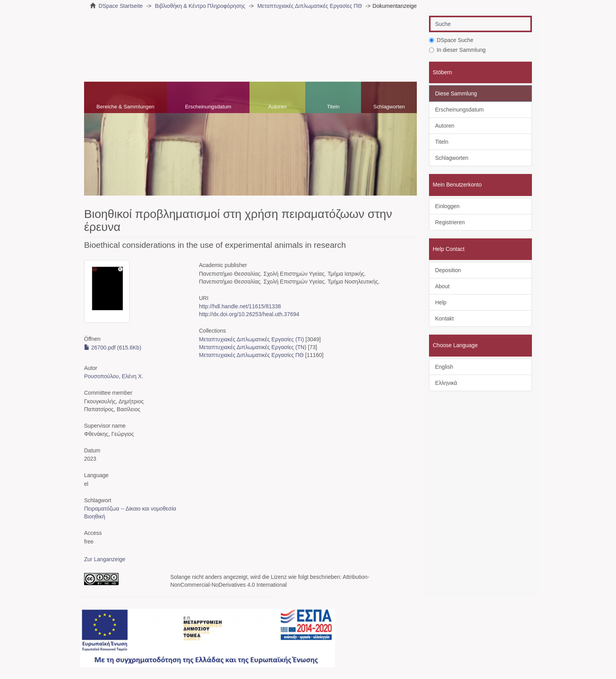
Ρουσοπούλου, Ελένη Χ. (114, 376)
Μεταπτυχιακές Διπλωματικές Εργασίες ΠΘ (310, 6)
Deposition (448, 270)
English (444, 367)
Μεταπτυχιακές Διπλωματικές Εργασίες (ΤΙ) (251, 339)
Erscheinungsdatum (208, 107)
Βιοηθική (95, 516)
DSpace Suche (451, 40)
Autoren (278, 107)
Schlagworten (389, 107)
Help (441, 302)
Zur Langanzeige (105, 559)
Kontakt (445, 318)
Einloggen (447, 206)
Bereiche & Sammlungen (126, 107)
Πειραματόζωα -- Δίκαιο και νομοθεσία (130, 509)
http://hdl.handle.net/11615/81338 (240, 306)
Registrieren (450, 222)
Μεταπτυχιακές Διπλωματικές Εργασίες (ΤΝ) (252, 347)
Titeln (333, 107)
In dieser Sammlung (457, 50)
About (443, 286)
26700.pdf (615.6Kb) (113, 348)
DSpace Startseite (121, 6)
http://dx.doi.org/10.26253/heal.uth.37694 (249, 314)
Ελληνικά (446, 383)
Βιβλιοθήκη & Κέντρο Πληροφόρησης (200, 6)
